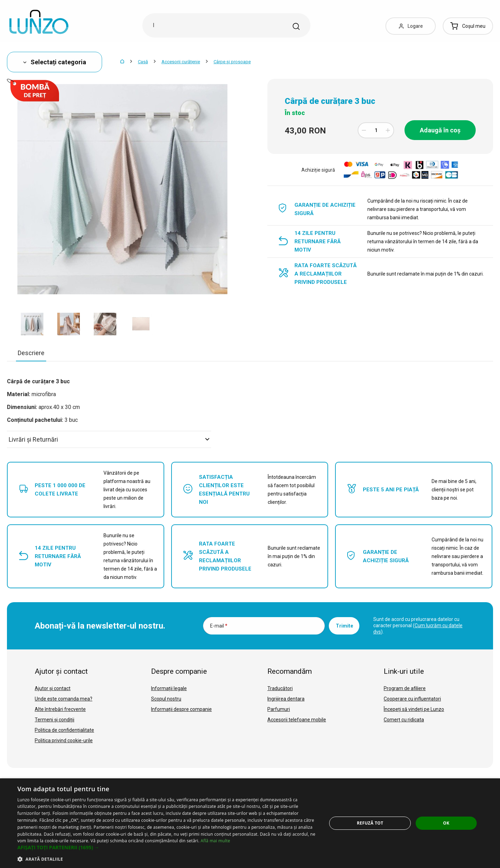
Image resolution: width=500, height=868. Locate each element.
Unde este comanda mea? (64, 699)
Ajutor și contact (53, 688)
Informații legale (169, 688)
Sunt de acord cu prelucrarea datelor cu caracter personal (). (418, 625)
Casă (143, 62)
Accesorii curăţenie (181, 62)
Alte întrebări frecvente (60, 709)
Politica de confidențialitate (64, 730)
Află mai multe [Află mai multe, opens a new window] (215, 841)
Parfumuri (279, 709)
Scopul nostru (166, 699)
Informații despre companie (181, 709)
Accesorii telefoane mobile (297, 720)
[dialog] (250, 823)
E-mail (219, 626)
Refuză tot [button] (370, 823)
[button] (168, 847)
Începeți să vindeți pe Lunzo (414, 709)
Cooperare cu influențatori (412, 699)
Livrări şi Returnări (109, 439)
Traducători (280, 688)
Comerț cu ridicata (404, 720)
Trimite (344, 626)
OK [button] (446, 823)
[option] (32, 324)
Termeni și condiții (55, 720)
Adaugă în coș (440, 130)
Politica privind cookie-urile (64, 740)
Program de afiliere (405, 688)
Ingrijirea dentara (286, 699)
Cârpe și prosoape (232, 62)
